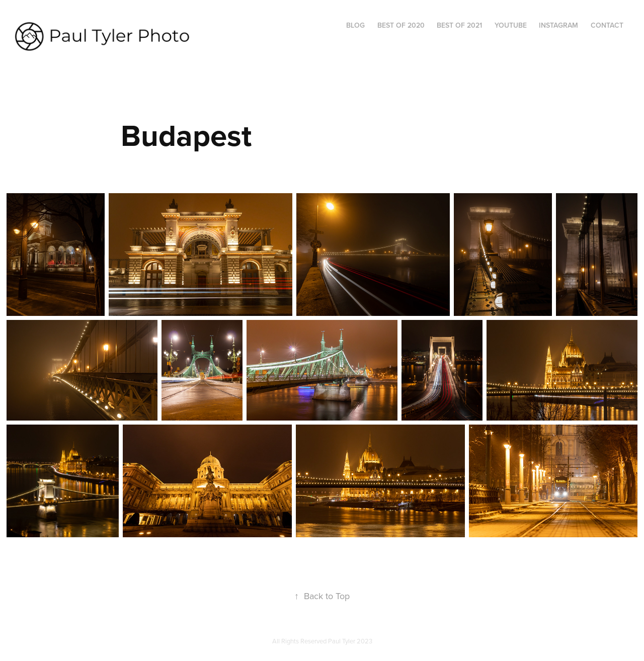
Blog (355, 25)
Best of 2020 (401, 25)
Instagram (558, 25)
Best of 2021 (459, 25)
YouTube (511, 25)
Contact (607, 25)
